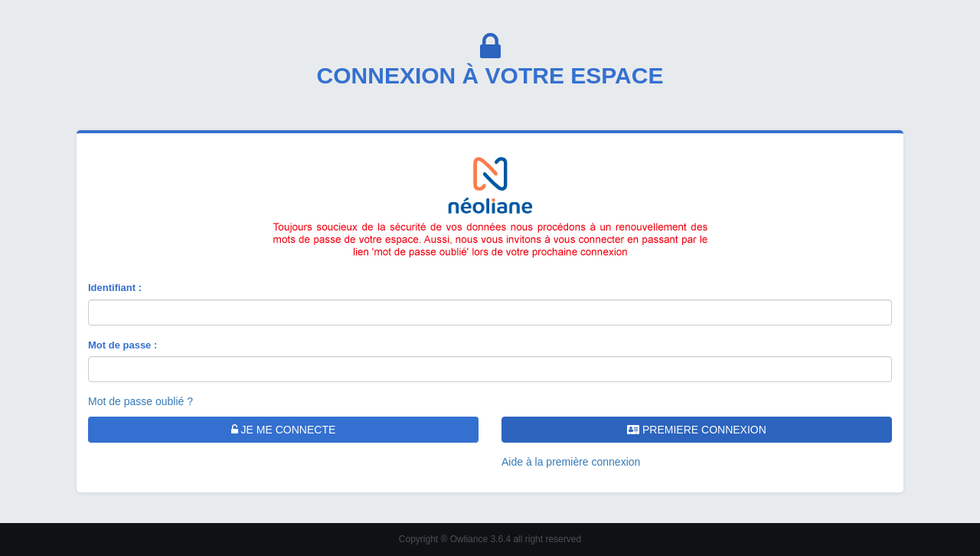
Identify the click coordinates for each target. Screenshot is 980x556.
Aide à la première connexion (571, 462)
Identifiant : (115, 288)
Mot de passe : (122, 345)
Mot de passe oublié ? (140, 401)
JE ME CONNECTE (284, 430)
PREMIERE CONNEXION (697, 430)
